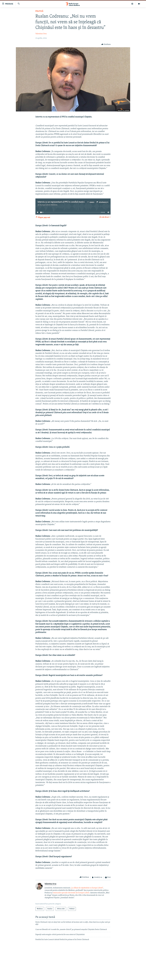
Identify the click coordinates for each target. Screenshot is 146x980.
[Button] (106, 45)
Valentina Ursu (41, 34)
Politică (39, 11)
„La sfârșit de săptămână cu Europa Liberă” (87, 888)
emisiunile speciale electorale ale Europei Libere (71, 893)
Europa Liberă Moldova (49, 205)
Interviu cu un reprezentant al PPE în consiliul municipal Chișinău (66, 202)
